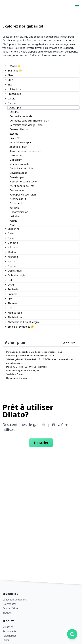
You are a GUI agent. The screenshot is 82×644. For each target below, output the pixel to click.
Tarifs (6, 640)
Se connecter (10, 631)
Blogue (7, 613)
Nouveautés (9, 604)
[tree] (41, 196)
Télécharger (9, 636)
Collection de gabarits (15, 600)
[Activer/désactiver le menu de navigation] (77, 7)
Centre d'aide (10, 608)
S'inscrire (41, 443)
